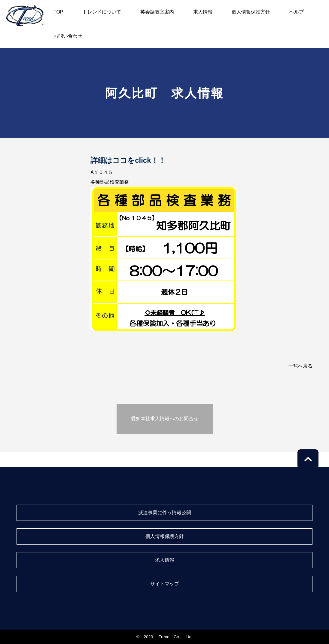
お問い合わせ (68, 36)
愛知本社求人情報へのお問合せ (165, 419)
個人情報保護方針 (251, 12)
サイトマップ (165, 584)
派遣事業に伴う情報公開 (165, 513)
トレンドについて (102, 12)
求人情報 (203, 12)
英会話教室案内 (157, 12)
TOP (58, 12)
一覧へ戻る (300, 366)
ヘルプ (297, 12)
